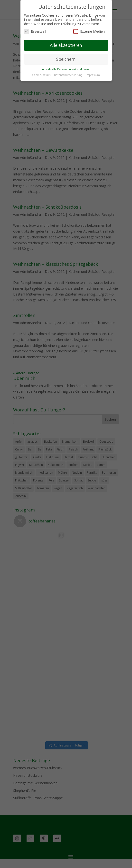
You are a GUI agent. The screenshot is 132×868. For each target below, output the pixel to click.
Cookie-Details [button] (42, 75)
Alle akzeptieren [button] (66, 45)
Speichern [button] (66, 59)
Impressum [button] (93, 75)
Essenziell (35, 31)
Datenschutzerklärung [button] (68, 75)
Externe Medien (89, 31)
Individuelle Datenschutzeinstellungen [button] (66, 69)
